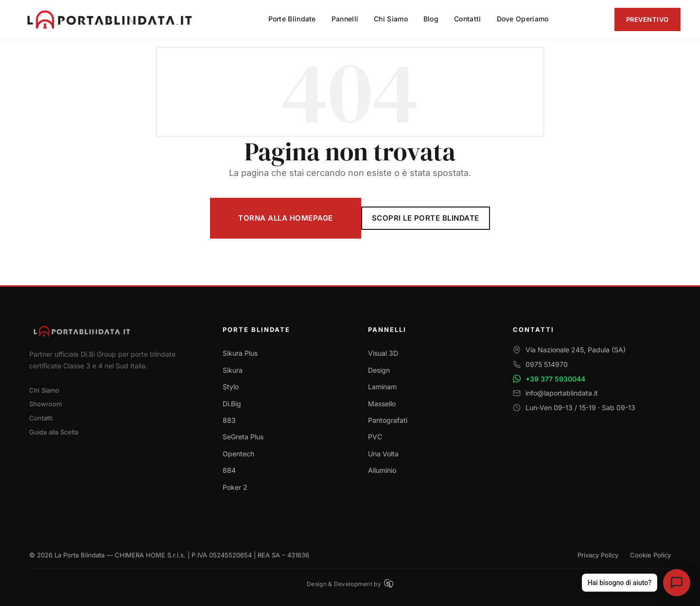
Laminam (382, 387)
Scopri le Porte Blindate (426, 218)
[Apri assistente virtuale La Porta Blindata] (677, 583)
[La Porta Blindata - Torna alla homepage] (111, 19)
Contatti (41, 418)
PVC (375, 437)
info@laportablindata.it (562, 393)
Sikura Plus (240, 353)
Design (379, 370)
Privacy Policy (598, 555)
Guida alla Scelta (54, 432)
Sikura (233, 370)
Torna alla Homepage (286, 218)
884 (229, 470)
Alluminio (382, 470)
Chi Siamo (44, 390)
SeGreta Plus (243, 437)
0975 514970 (547, 364)
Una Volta (383, 454)
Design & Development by (350, 584)
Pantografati (388, 420)
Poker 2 (235, 487)
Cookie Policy (650, 555)
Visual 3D (383, 353)
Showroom (45, 404)
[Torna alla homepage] (114, 331)
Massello (382, 404)
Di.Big (232, 404)
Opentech (238, 454)
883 (229, 420)
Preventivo (647, 19)
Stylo (231, 387)
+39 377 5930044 (555, 379)
